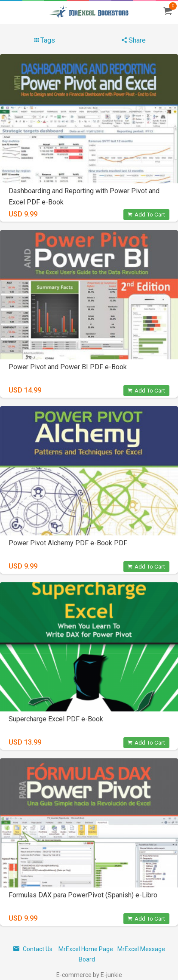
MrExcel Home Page (86, 949)
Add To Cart (146, 215)
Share (134, 40)
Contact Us (33, 949)
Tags (45, 40)
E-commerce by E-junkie (89, 975)
